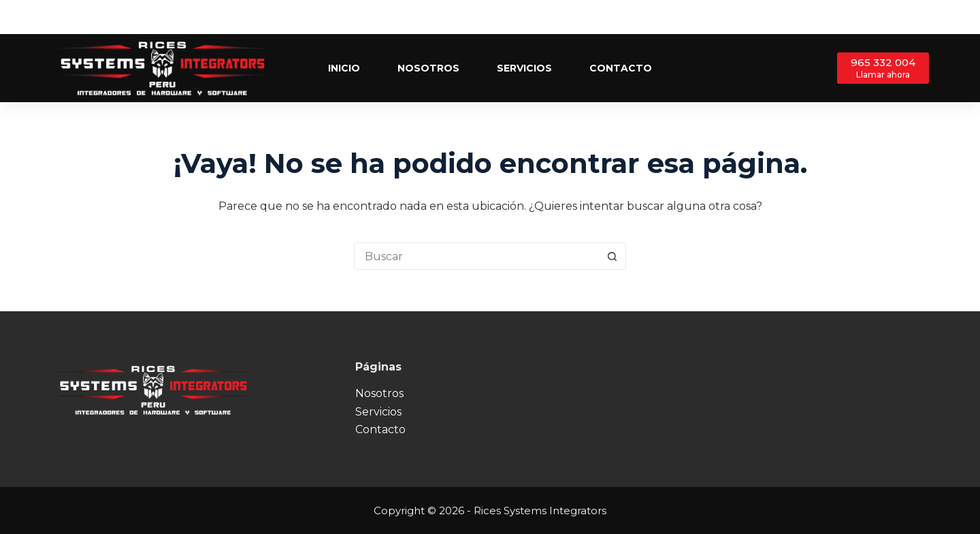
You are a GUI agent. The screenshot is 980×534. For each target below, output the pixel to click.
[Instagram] (924, 17)
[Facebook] (883, 17)
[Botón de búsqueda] (612, 256)
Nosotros (428, 68)
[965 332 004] (883, 68)
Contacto (621, 68)
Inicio (344, 68)
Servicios (524, 68)
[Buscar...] (476, 256)
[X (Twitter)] (903, 17)
